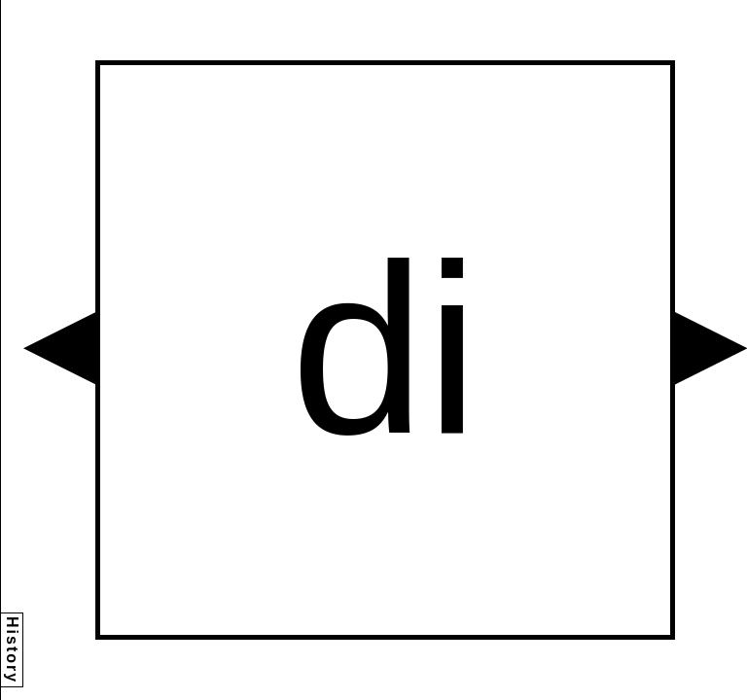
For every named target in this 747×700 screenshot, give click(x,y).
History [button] (12, 650)
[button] (59, 348)
